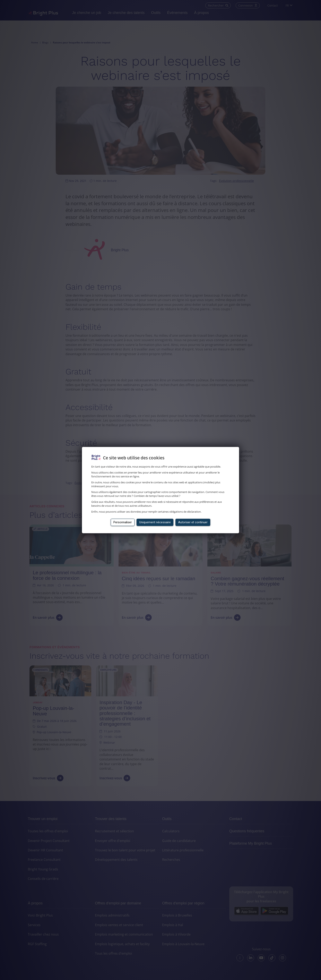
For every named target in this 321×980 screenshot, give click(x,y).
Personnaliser (123, 522)
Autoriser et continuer (193, 522)
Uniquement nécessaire (155, 522)
